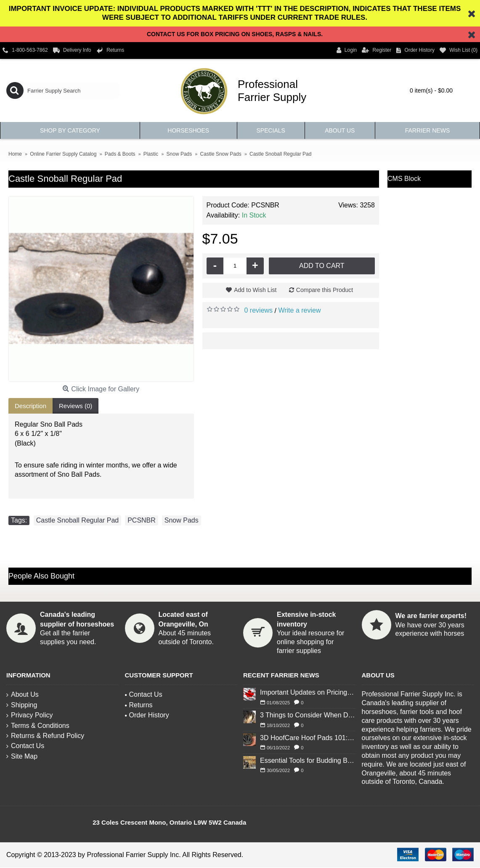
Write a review (299, 310)
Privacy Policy (30, 715)
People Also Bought (41, 576)
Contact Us (25, 746)
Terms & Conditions (38, 726)
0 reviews (259, 310)
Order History (147, 715)
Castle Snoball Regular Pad (78, 520)
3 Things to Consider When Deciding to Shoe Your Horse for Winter (308, 715)
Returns (139, 705)
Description (30, 406)
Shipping (22, 705)
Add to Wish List (255, 290)
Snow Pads (182, 520)
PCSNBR (142, 520)
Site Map (22, 756)
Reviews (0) (76, 406)
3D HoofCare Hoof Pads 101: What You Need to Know (308, 738)
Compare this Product (325, 290)
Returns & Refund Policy (45, 736)
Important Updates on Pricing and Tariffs (308, 692)
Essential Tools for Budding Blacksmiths (308, 760)
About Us (23, 694)
